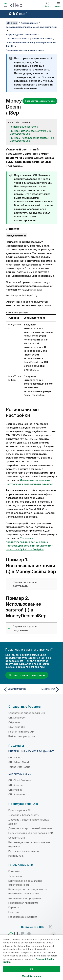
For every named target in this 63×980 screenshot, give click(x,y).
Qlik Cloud (18, 14)
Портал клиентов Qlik (21, 732)
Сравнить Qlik (17, 838)
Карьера (14, 907)
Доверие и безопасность (24, 815)
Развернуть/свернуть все (40, 101)
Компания (14, 871)
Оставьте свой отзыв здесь (27, 675)
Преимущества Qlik (20, 810)
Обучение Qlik (17, 727)
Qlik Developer (17, 718)
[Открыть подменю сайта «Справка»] (5, 14)
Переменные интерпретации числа (25, 50)
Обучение (14, 722)
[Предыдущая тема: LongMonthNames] (17, 689)
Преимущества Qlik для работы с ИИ (31, 833)
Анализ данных (29, 23)
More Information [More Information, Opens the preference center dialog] (31, 976)
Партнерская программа (23, 903)
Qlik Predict (15, 790)
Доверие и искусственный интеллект (31, 828)
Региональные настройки (24, 127)
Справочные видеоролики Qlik (27, 713)
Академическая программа (25, 898)
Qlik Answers (16, 785)
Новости (14, 912)
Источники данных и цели (24, 851)
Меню (58, 6)
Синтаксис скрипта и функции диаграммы (29, 38)
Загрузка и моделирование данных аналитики (31, 27)
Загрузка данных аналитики (21, 34)
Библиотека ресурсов (22, 736)
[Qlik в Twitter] (50, 927)
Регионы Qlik (16, 856)
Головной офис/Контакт (23, 917)
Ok (31, 969)
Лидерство (15, 876)
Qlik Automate (17, 794)
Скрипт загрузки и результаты (25, 584)
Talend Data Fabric (19, 767)
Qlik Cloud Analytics (20, 780)
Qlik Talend (15, 758)
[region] (32, 957)
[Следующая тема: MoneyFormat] (46, 689)
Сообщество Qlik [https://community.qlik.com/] (32, 927)
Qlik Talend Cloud (19, 762)
